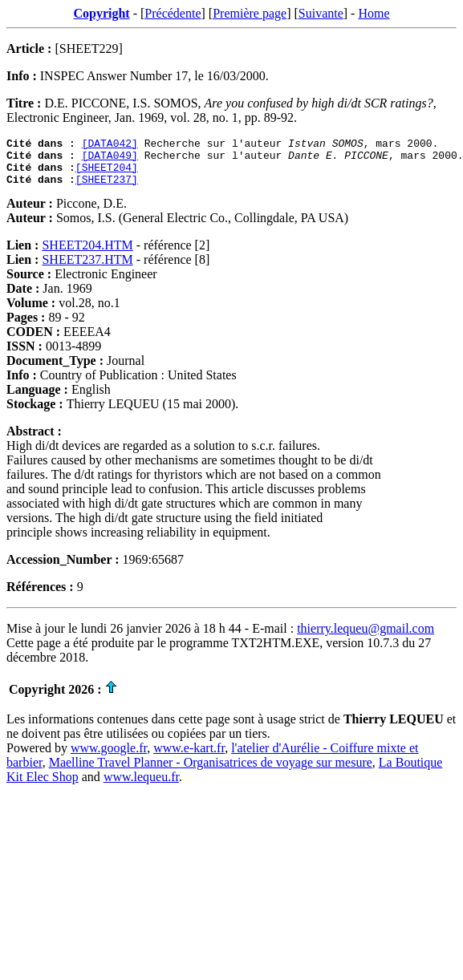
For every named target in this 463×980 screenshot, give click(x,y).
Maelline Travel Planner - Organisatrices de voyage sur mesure (211, 772)
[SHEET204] (107, 174)
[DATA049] (110, 160)
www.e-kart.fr (189, 757)
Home (374, 13)
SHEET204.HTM (87, 255)
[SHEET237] (107, 188)
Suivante (321, 13)
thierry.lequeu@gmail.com (366, 638)
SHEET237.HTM (87, 269)
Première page (250, 13)
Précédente (173, 13)
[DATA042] (110, 145)
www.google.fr (109, 757)
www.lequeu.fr (141, 786)
